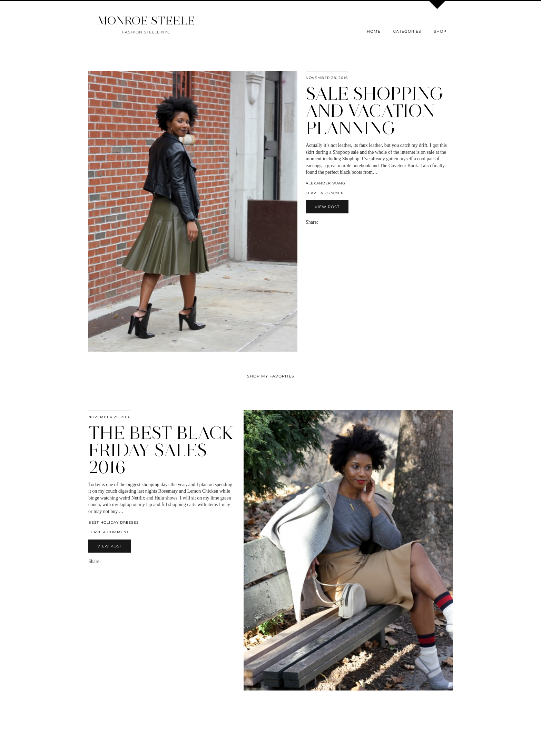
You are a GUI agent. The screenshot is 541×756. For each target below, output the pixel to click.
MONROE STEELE (146, 21)
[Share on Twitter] (328, 222)
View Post (327, 207)
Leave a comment (326, 193)
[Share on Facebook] (324, 222)
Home (374, 31)
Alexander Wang (326, 183)
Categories (407, 31)
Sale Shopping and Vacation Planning (375, 111)
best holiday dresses (114, 522)
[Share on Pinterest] (331, 222)
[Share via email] (321, 222)
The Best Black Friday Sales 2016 (161, 450)
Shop (440, 31)
